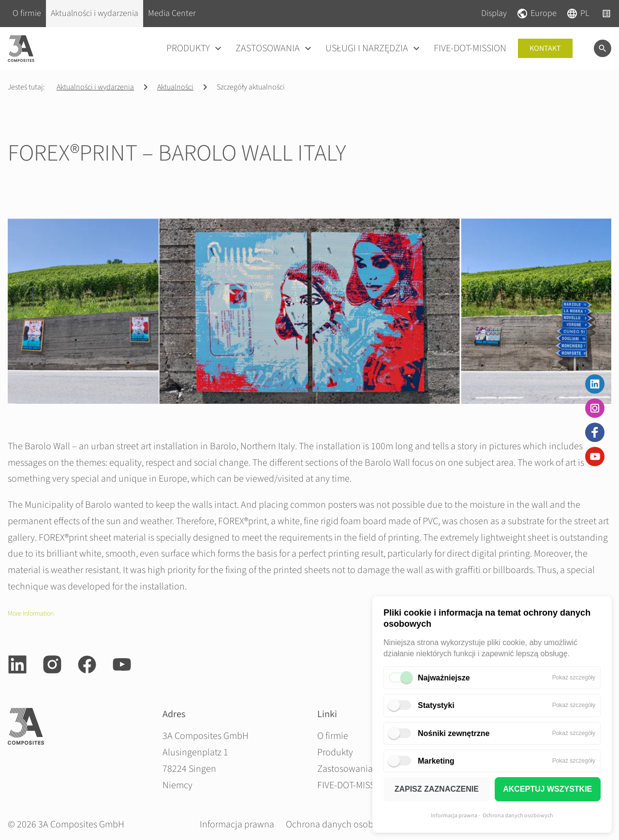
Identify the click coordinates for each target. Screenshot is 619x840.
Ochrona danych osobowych (518, 816)
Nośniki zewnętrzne (454, 733)
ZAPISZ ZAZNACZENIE (437, 789)
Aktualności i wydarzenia (95, 87)
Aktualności (175, 87)
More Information (31, 614)
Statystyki (436, 705)
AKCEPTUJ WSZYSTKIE (547, 789)
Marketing (436, 761)
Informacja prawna (454, 816)
